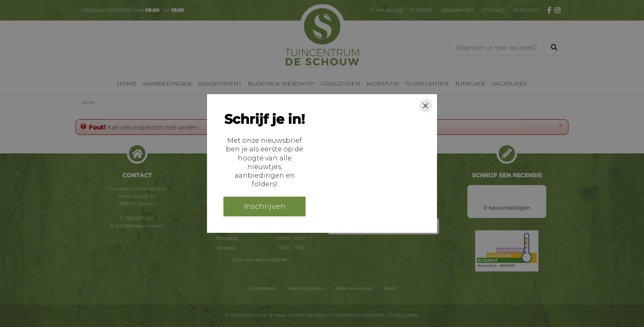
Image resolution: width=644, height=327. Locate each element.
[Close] (425, 106)
